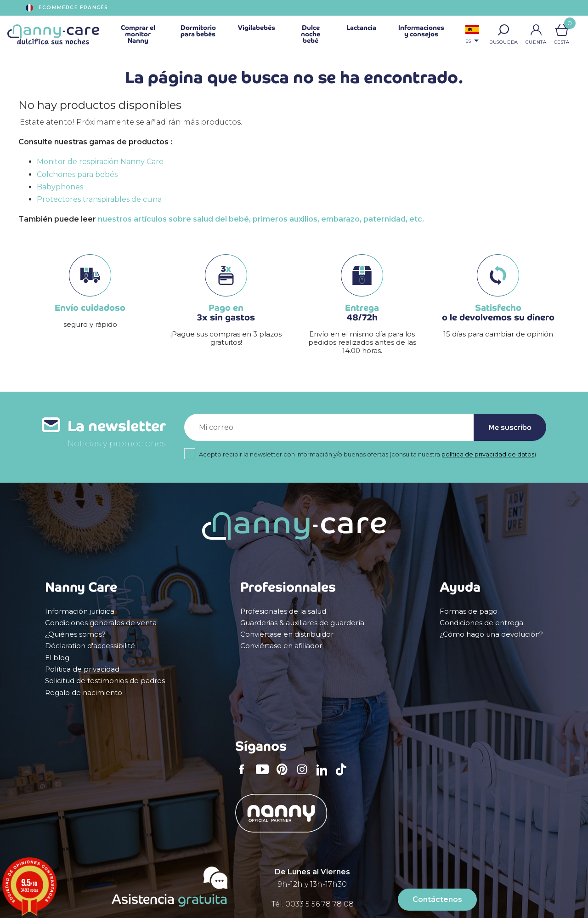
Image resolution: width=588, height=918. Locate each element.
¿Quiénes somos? (75, 634)
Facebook (244, 775)
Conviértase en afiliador (281, 646)
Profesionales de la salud (283, 611)
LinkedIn (324, 776)
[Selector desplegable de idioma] (472, 35)
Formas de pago (469, 611)
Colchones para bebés (77, 174)
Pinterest (285, 775)
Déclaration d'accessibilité (90, 646)
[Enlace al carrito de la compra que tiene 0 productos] (562, 30)
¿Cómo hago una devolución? (491, 634)
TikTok (344, 775)
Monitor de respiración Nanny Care (100, 162)
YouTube (265, 775)
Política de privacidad (82, 669)
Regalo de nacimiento (84, 693)
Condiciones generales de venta (101, 623)
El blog (57, 658)
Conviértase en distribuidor (287, 634)
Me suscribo (510, 427)
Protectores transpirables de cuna (99, 199)
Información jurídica (80, 611)
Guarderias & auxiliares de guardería (302, 623)
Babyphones (60, 187)
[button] (504, 30)
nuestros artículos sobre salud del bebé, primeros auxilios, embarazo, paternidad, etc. (261, 219)
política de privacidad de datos (488, 454)
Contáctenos (437, 899)
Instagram (305, 775)
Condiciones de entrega (481, 623)
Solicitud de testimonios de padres (105, 681)
